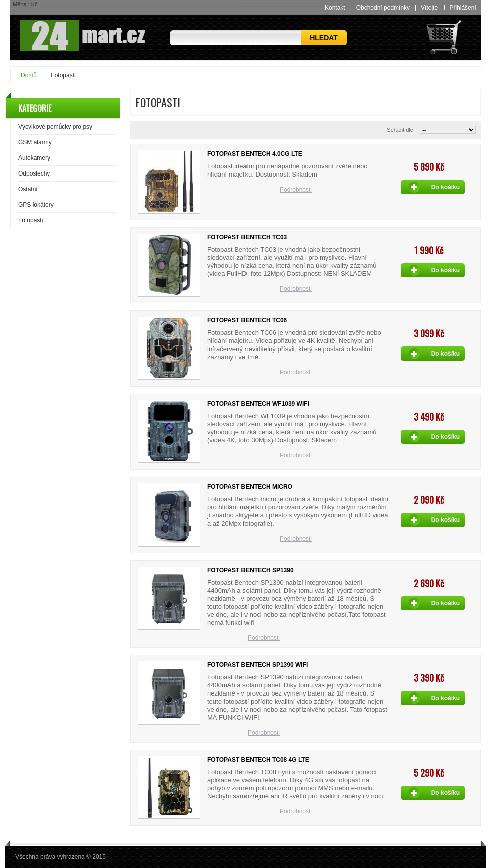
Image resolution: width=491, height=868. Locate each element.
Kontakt (335, 8)
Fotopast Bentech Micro (250, 487)
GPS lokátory (36, 205)
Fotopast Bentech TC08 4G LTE (258, 760)
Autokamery (34, 158)
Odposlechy (34, 173)
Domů (29, 75)
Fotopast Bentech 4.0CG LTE (255, 154)
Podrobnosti (296, 190)
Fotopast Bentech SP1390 (251, 570)
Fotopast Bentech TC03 (247, 237)
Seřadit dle (400, 130)
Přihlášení (463, 7)
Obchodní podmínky (383, 8)
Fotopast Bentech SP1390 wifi (258, 665)
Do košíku (446, 187)
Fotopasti (30, 220)
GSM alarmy (35, 142)
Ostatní (28, 189)
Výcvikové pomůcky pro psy (55, 127)
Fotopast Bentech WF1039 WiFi (258, 404)
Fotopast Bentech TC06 (247, 320)
